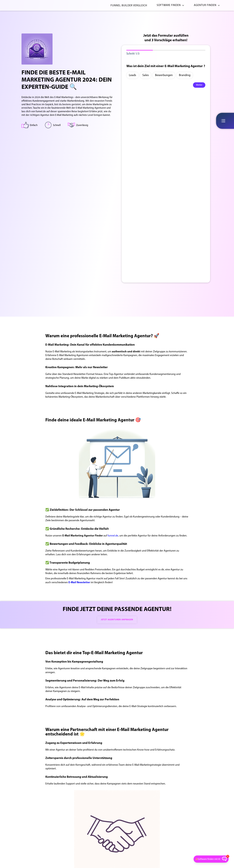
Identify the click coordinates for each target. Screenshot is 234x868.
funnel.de (113, 536)
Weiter (199, 85)
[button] (169, 5)
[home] (24, 5)
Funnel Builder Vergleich (129, 6)
